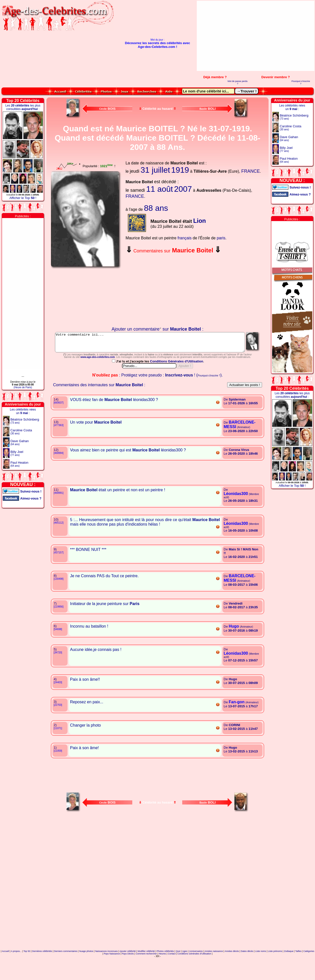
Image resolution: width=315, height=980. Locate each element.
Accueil (5, 973)
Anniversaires (196, 973)
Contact (172, 976)
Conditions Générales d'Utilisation (177, 384)
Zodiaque (289, 973)
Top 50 (27, 973)
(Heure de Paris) (23, 387)
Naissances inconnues (106, 973)
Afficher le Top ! (23, 198)
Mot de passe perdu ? (238, 82)
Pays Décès (128, 976)
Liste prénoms (275, 973)
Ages (185, 973)
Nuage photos (86, 973)
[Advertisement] (260, 36)
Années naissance (214, 973)
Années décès (232, 973)
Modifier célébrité (146, 973)
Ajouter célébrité (128, 973)
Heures (162, 976)
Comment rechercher (146, 976)
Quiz (178, 973)
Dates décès (247, 973)
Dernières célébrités (42, 973)
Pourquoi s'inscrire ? (301, 82)
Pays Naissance (112, 976)
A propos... (16, 973)
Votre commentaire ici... (158, 344)
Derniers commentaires (66, 973)
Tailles (298, 973)
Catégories (309, 973)
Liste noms (261, 973)
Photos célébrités (165, 973)
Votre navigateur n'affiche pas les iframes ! (86, 298)
